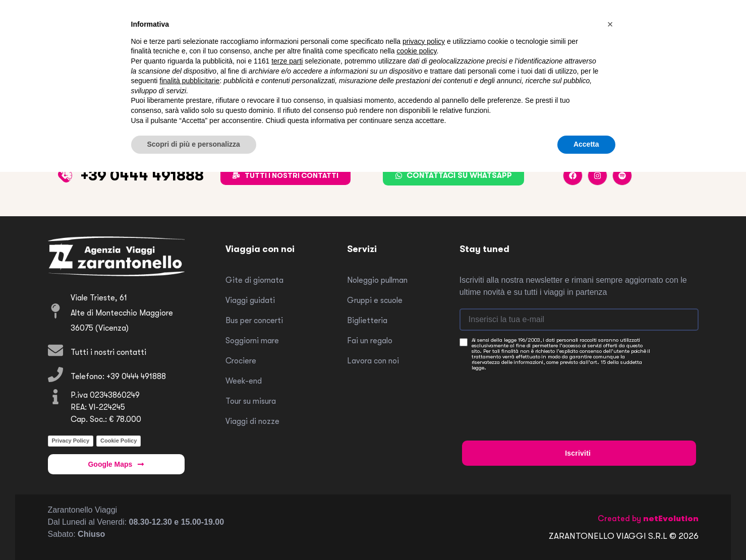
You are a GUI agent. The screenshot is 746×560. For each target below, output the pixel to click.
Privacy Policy (71, 441)
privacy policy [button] (424, 41)
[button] (610, 24)
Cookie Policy (119, 441)
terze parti (287, 61)
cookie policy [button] (416, 51)
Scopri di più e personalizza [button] (194, 144)
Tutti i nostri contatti (108, 352)
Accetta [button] (586, 144)
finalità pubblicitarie (189, 81)
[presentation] (539, 396)
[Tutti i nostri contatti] (55, 350)
